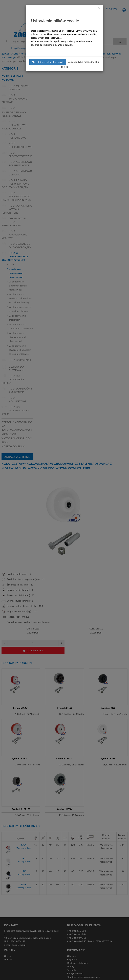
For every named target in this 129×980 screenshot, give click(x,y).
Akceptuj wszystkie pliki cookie (48, 62)
